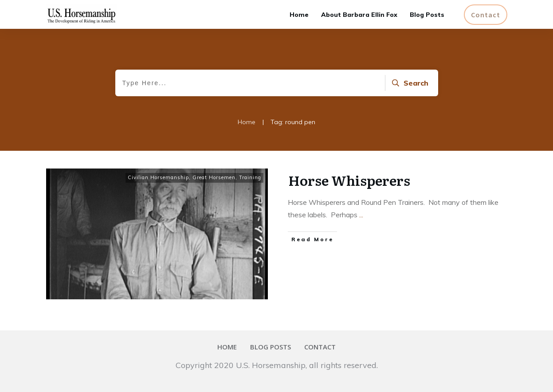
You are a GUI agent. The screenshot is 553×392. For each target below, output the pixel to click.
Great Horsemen (214, 177)
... (361, 215)
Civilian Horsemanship (158, 177)
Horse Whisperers (349, 180)
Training (250, 177)
